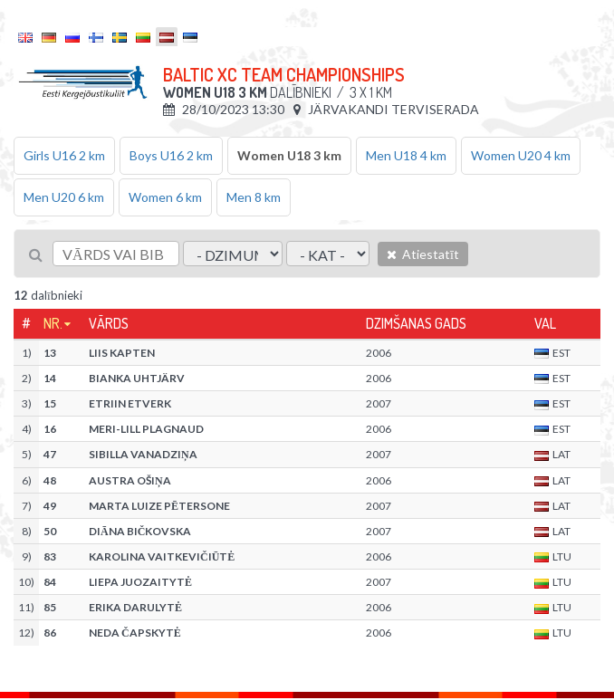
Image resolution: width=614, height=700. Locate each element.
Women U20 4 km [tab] (521, 155)
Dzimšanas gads (416, 323)
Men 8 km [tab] (254, 197)
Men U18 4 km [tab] (406, 155)
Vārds (109, 323)
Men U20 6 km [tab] (64, 197)
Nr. (53, 323)
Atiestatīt (423, 254)
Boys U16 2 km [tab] (171, 155)
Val (545, 323)
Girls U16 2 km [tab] (64, 155)
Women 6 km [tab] (165, 197)
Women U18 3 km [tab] (289, 155)
